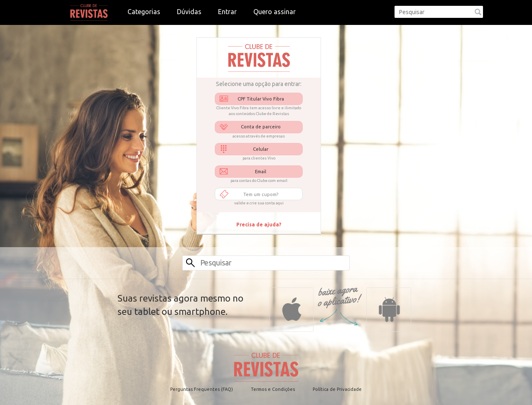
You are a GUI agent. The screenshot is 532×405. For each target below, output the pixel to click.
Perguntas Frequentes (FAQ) (202, 389)
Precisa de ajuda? (259, 225)
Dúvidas (189, 12)
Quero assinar (275, 12)
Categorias (144, 12)
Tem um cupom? (261, 194)
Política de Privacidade (337, 389)
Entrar (227, 12)
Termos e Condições (273, 389)
